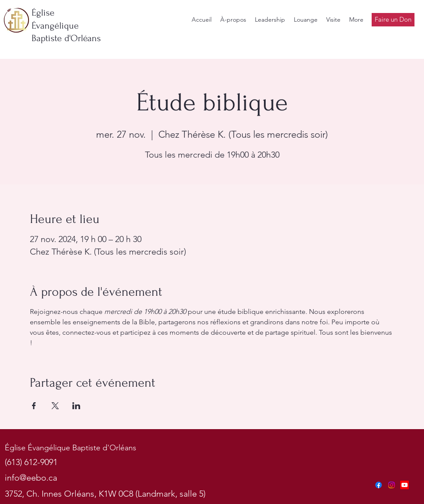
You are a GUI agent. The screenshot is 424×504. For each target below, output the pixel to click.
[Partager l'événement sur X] (55, 406)
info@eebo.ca (31, 478)
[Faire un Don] (393, 20)
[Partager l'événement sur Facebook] (34, 406)
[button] (270, 20)
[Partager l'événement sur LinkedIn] (76, 406)
